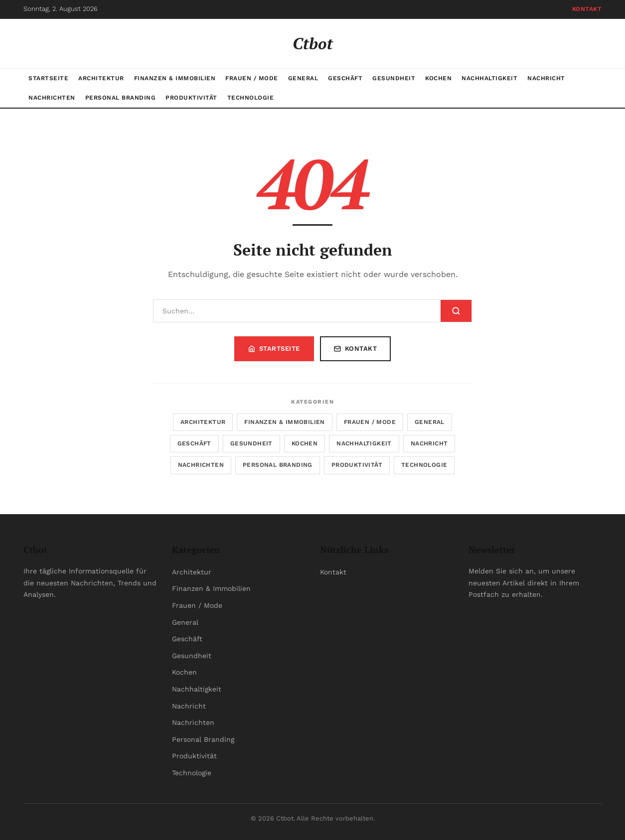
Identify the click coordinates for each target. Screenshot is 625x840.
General (303, 78)
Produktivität (191, 98)
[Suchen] (297, 311)
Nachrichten (52, 98)
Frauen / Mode (252, 78)
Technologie (251, 98)
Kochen (438, 78)
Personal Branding (121, 98)
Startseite (48, 78)
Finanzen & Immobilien (175, 78)
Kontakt (587, 9)
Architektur (101, 78)
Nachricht (546, 78)
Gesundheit (394, 78)
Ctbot (313, 43)
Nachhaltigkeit (489, 78)
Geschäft (345, 78)
